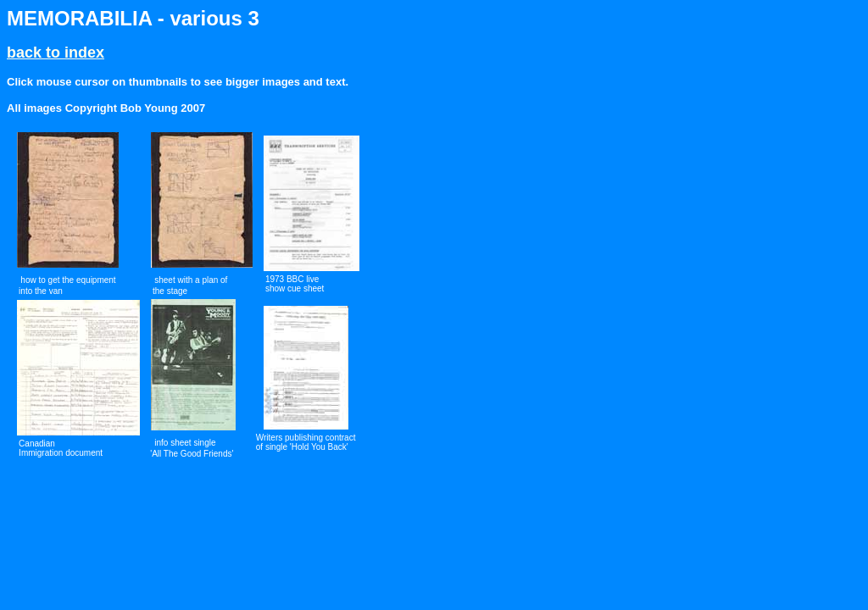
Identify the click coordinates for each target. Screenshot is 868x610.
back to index (56, 53)
